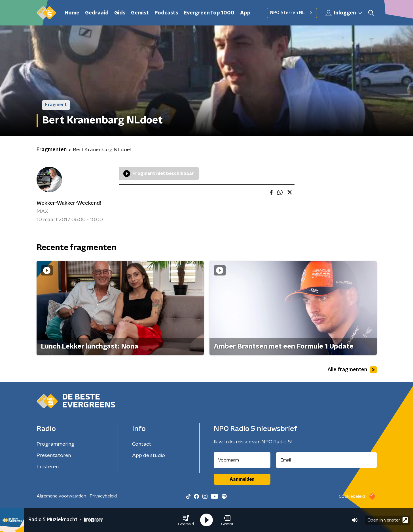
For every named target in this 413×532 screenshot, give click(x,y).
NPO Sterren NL (292, 13)
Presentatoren (54, 456)
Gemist (140, 13)
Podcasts (166, 13)
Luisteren (48, 467)
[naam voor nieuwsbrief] (242, 460)
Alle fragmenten (352, 370)
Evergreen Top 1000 (209, 13)
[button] (186, 520)
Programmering (55, 444)
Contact (142, 444)
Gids (120, 13)
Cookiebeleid (352, 496)
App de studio (149, 456)
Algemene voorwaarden (61, 496)
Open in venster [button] (388, 520)
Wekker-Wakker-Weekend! (69, 203)
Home (72, 13)
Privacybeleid (103, 496)
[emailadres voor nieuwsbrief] (326, 460)
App (245, 13)
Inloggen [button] (344, 13)
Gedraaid (97, 13)
